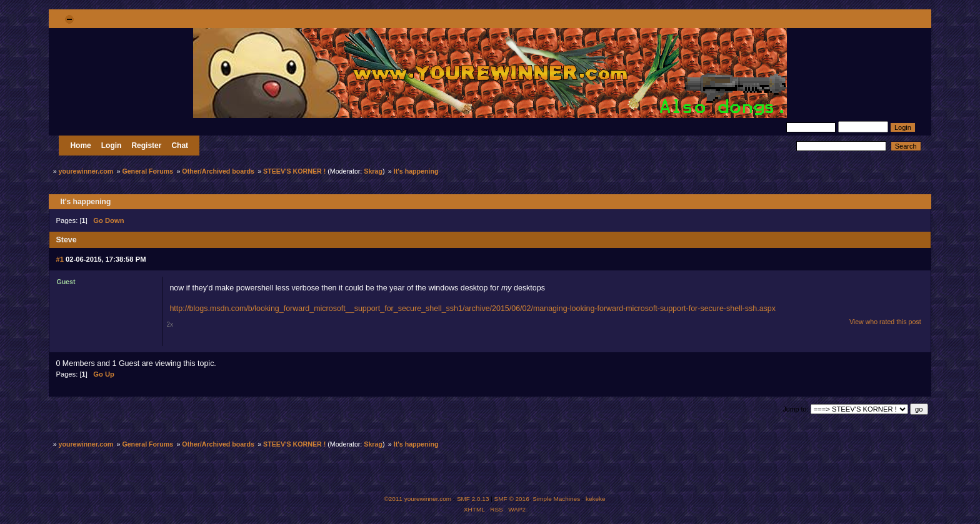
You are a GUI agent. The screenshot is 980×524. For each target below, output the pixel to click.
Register (146, 146)
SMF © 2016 (512, 499)
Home (80, 146)
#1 (59, 259)
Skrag (373, 171)
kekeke (596, 499)
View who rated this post (885, 322)
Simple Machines (556, 499)
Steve (66, 240)
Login (112, 146)
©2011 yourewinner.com (417, 499)
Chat (180, 146)
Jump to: (796, 409)
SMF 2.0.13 (473, 499)
